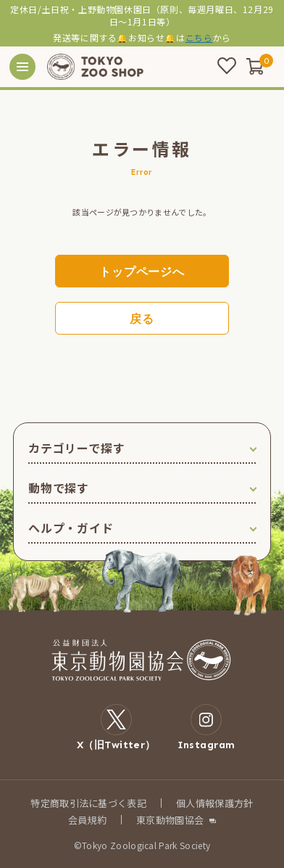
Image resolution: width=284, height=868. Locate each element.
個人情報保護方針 (215, 803)
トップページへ (142, 272)
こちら (199, 37)
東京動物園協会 (170, 820)
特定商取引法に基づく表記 (88, 803)
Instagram (206, 727)
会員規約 (87, 820)
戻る (142, 319)
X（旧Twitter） (116, 727)
